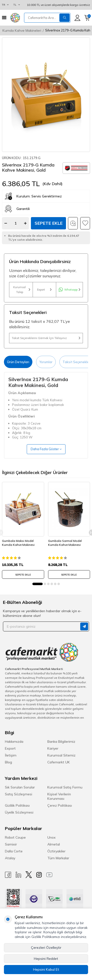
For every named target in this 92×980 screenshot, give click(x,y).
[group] (46, 95)
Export (44, 290)
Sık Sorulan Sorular (20, 787)
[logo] (15, 18)
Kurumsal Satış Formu (65, 787)
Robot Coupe (15, 837)
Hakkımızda (14, 742)
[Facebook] (8, 875)
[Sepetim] (87, 18)
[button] (38, 584)
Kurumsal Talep (22, 290)
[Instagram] (39, 875)
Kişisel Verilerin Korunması (59, 796)
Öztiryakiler (56, 851)
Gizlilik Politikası (17, 805)
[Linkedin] (18, 875)
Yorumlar (46, 362)
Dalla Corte (14, 851)
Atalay (10, 858)
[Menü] (4, 18)
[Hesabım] (77, 18)
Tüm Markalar (58, 858)
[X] (29, 875)
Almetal (54, 844)
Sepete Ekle (49, 223)
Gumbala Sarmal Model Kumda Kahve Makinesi (65, 543)
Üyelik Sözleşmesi (19, 812)
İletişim (11, 755)
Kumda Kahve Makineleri (22, 30)
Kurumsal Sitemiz (61, 755)
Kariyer (53, 748)
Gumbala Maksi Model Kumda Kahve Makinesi (18, 543)
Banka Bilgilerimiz (61, 742)
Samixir (11, 844)
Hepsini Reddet (46, 959)
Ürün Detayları (18, 362)
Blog (8, 762)
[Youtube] (49, 875)
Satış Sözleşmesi (19, 794)
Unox (52, 837)
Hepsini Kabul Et (46, 969)
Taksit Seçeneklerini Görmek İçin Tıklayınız (46, 338)
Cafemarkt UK (59, 762)
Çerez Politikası (60, 805)
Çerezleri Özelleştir (46, 948)
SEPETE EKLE (23, 575)
